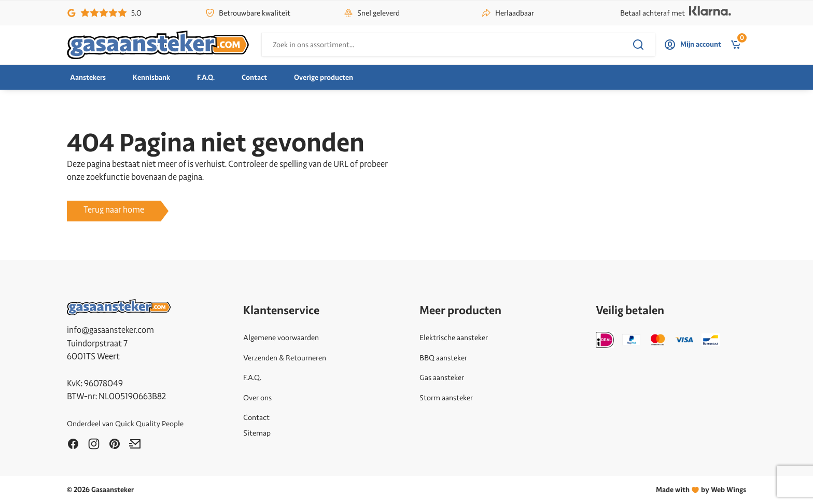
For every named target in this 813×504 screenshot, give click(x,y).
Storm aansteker (446, 398)
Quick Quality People (149, 424)
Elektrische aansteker (454, 338)
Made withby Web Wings (701, 490)
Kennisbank (151, 78)
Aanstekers (88, 78)
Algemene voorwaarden (281, 338)
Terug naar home (114, 210)
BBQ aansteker (443, 358)
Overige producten (324, 78)
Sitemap (257, 433)
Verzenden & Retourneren (285, 358)
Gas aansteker (442, 377)
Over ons (257, 398)
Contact (254, 78)
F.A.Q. (206, 78)
